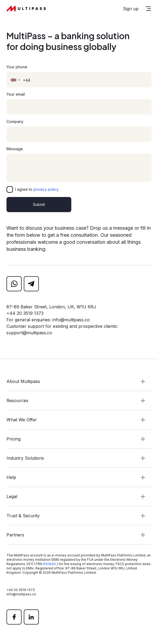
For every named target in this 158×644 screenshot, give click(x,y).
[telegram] (31, 284)
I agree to (37, 189)
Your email (16, 94)
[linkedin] (31, 617)
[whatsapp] (14, 284)
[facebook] (14, 617)
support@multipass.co (29, 333)
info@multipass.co (71, 320)
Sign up (131, 9)
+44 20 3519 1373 (25, 313)
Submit (39, 204)
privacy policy (46, 189)
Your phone (17, 67)
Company (15, 121)
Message (15, 149)
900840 (49, 564)
